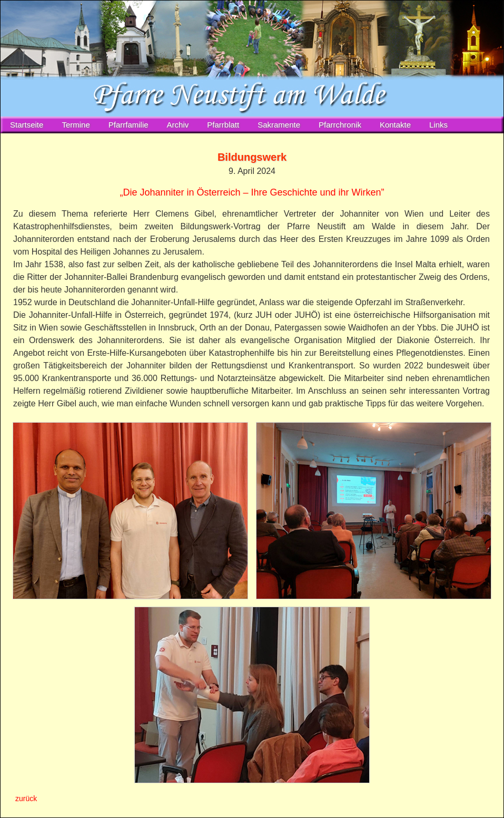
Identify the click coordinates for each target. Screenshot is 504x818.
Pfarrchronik (340, 125)
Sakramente (279, 125)
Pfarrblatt (223, 125)
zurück (26, 798)
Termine (76, 125)
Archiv (178, 125)
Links (438, 125)
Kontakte (395, 125)
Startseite (27, 125)
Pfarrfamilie (129, 125)
